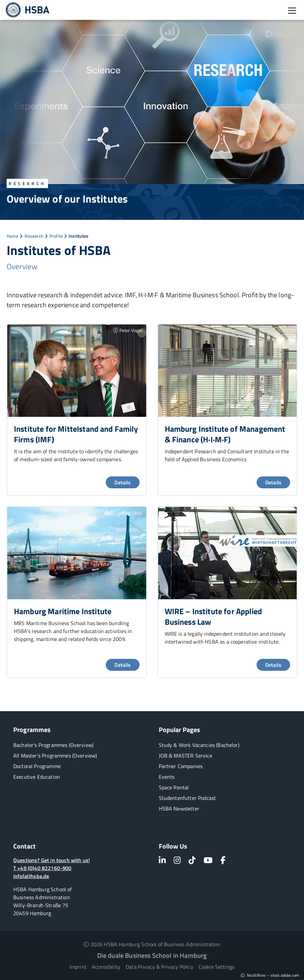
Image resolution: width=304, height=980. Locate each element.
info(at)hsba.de (31, 876)
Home (13, 236)
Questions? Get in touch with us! (52, 860)
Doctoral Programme (37, 766)
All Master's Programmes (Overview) (55, 756)
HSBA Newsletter (179, 808)
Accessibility (106, 967)
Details (122, 482)
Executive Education (37, 777)
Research (34, 236)
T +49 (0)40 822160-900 (42, 868)
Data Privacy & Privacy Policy (159, 967)
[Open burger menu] (292, 11)
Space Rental (174, 787)
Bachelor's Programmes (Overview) (53, 745)
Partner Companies (181, 766)
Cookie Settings (216, 967)
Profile (56, 236)
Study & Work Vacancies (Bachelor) (199, 745)
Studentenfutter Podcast (187, 798)
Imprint (78, 967)
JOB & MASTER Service (185, 756)
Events (167, 777)
